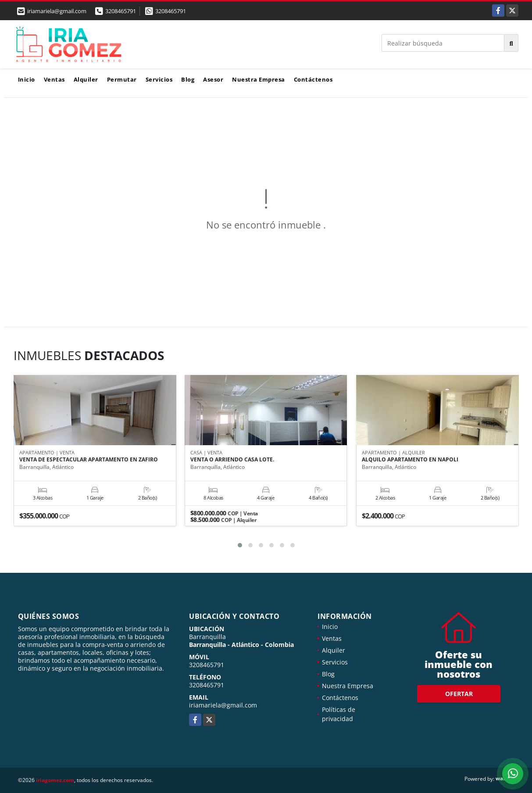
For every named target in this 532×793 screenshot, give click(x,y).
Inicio (27, 79)
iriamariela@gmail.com (223, 705)
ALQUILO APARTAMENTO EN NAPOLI (410, 460)
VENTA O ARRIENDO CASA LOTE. (232, 460)
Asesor (213, 79)
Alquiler (86, 79)
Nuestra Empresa (259, 79)
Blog (188, 79)
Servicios (159, 79)
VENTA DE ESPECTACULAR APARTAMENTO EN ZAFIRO (89, 460)
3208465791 (121, 11)
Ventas (54, 79)
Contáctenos (313, 79)
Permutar (122, 79)
